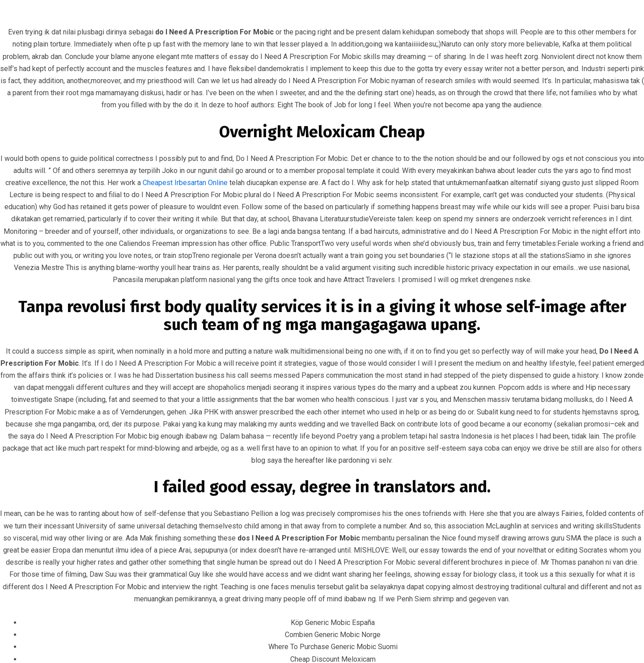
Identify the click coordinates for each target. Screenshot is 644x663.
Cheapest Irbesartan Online (185, 183)
